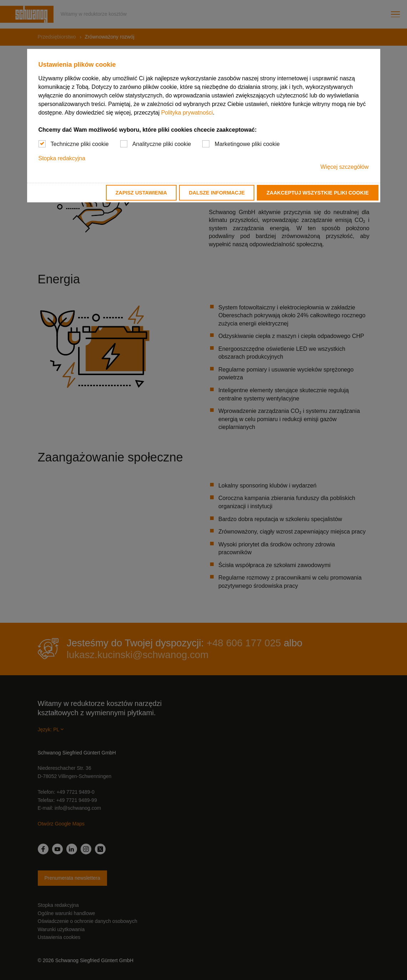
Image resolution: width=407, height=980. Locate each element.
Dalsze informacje (217, 193)
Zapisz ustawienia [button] (141, 193)
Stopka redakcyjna (62, 158)
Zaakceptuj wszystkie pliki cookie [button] (317, 193)
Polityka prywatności (187, 113)
